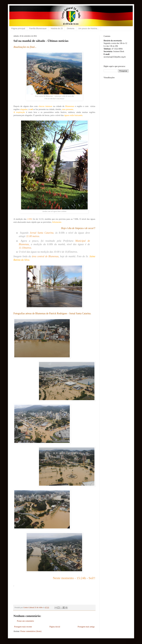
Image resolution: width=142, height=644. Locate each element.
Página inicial (55, 627)
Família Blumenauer (38, 28)
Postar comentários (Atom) (31, 631)
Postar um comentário (25, 621)
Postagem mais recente (23, 627)
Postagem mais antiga (86, 627)
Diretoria (71, 28)
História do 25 (57, 28)
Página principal (18, 28)
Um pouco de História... (88, 28)
